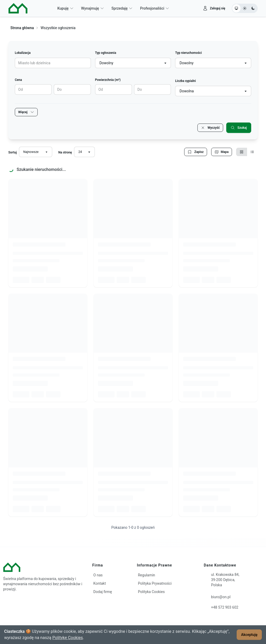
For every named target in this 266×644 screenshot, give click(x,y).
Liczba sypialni (185, 81)
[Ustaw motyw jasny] (245, 8)
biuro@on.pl (221, 597)
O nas (98, 575)
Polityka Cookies (151, 592)
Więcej (26, 112)
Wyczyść (210, 128)
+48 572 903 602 (225, 607)
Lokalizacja (23, 53)
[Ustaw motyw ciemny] (253, 8)
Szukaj (239, 128)
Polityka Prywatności (155, 583)
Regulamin (147, 575)
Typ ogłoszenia (106, 53)
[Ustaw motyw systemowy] (236, 8)
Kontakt (99, 583)
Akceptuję (249, 635)
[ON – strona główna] (18, 8)
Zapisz (196, 152)
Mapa (222, 152)
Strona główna (22, 28)
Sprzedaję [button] (122, 8)
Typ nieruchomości (188, 53)
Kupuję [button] (66, 8)
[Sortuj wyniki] (36, 152)
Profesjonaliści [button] (155, 8)
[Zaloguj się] (214, 8)
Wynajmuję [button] (93, 8)
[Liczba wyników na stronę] (84, 152)
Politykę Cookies (68, 638)
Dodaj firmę (103, 592)
